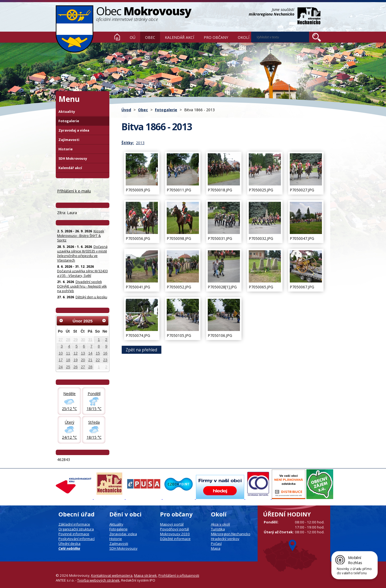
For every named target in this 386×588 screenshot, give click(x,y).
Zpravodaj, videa (123, 534)
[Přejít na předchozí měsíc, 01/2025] (61, 321)
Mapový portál (172, 524)
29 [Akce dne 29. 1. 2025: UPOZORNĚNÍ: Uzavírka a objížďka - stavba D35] (75, 340)
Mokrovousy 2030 (175, 534)
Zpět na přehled (141, 350)
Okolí (244, 37)
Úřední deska (69, 544)
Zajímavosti (69, 140)
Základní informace (74, 524)
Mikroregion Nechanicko (231, 534)
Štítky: (128, 143)
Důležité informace (175, 539)
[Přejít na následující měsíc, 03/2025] (104, 321)
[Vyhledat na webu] (280, 37)
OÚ (133, 37)
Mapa (216, 548)
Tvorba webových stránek (98, 580)
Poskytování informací (77, 539)
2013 (140, 143)
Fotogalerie (166, 110)
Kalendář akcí (179, 37)
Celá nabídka (69, 548)
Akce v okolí (220, 524)
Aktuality (67, 112)
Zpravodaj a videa (74, 130)
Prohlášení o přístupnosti (179, 575)
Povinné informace (74, 534)
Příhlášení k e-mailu (74, 191)
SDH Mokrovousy (73, 159)
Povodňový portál (175, 529)
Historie (66, 149)
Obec (150, 37)
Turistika (218, 529)
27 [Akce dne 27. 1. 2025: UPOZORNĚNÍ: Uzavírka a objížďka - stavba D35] (61, 340)
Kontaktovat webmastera (112, 575)
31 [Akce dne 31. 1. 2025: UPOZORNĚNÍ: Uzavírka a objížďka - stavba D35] (90, 340)
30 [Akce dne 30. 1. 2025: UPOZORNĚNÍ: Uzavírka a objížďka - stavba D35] (83, 340)
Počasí (216, 544)
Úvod (117, 37)
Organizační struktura (76, 529)
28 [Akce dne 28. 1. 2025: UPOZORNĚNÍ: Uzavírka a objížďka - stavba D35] (68, 340)
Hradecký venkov (225, 539)
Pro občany (216, 37)
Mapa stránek (145, 575)
